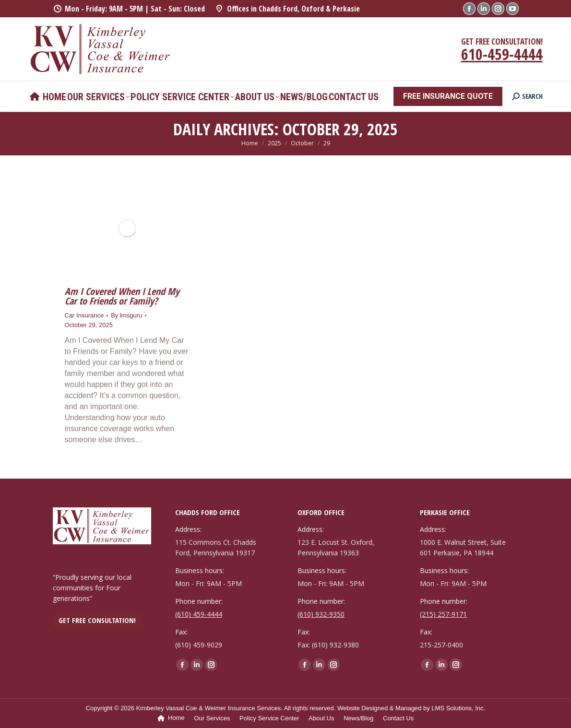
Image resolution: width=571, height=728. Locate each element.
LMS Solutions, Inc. (458, 708)
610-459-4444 (502, 54)
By (126, 315)
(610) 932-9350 (321, 614)
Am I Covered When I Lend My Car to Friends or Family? (122, 296)
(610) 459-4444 (199, 614)
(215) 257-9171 (443, 614)
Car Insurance (84, 315)
